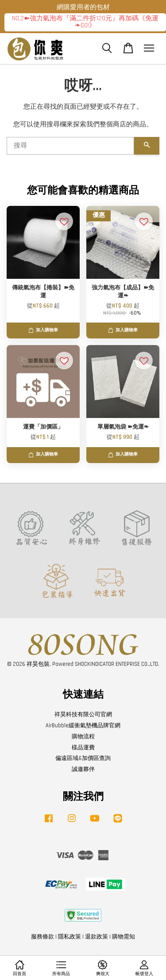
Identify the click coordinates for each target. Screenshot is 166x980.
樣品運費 (83, 748)
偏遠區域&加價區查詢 (83, 758)
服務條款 (42, 937)
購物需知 (124, 937)
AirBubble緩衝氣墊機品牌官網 (83, 726)
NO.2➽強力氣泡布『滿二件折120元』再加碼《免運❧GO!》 (85, 22)
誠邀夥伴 (83, 769)
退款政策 (97, 937)
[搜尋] (70, 146)
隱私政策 (69, 937)
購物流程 (83, 737)
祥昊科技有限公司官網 (83, 714)
